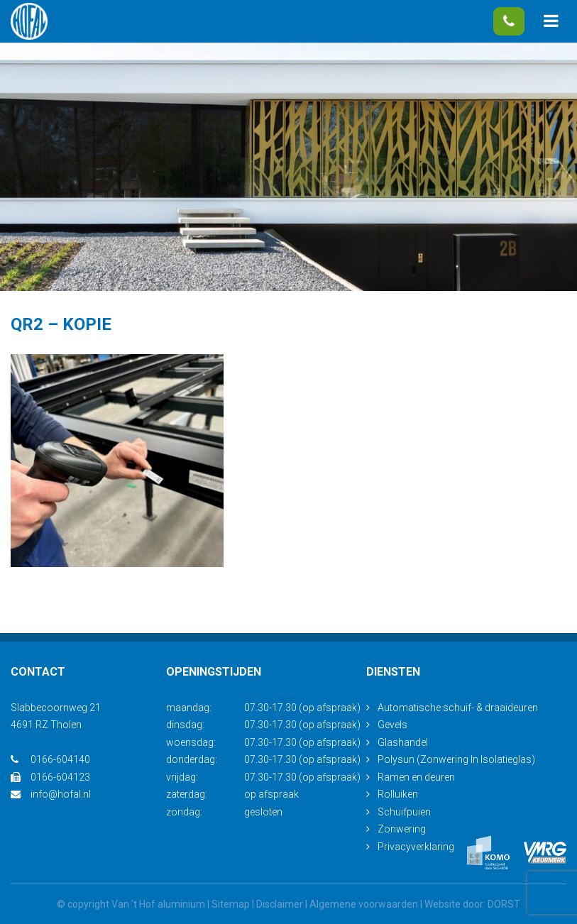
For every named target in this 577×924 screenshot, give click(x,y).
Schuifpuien (404, 812)
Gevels (392, 725)
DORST (504, 904)
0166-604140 (509, 21)
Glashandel (403, 742)
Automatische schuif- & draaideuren (458, 708)
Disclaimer (280, 904)
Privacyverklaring (416, 847)
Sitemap (231, 904)
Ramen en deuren (416, 777)
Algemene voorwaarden (364, 904)
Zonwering (402, 829)
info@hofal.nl (51, 794)
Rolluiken (398, 794)
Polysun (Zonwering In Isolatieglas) (456, 759)
